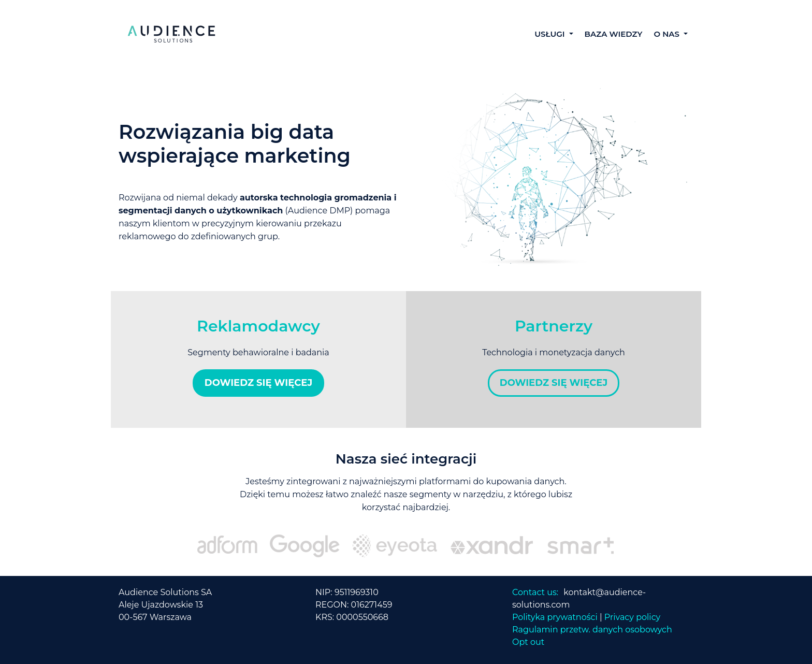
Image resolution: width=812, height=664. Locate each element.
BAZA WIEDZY (614, 34)
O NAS (668, 34)
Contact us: (535, 592)
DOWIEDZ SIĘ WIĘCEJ (258, 383)
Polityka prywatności (555, 617)
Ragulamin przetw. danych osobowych (592, 630)
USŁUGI (551, 34)
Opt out (528, 642)
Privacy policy (632, 617)
